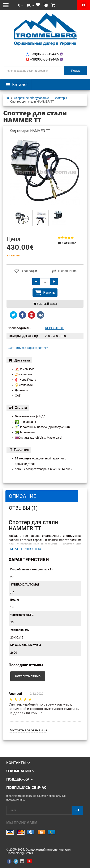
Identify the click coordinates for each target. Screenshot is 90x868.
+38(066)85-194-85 (45, 59)
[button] (20, 5)
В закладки (26, 271)
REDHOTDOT (54, 328)
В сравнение (64, 271)
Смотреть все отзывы (28, 730)
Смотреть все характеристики (28, 348)
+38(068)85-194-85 (45, 54)
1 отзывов (67, 243)
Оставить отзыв (28, 676)
